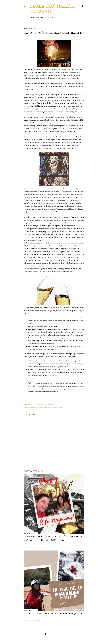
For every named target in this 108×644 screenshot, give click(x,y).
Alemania (33, 407)
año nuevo (40, 407)
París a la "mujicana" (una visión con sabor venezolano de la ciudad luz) (53, 538)
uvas (60, 407)
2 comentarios (36, 544)
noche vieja (47, 407)
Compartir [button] (27, 404)
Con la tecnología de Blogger (54, 634)
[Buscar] (83, 6)
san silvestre (55, 407)
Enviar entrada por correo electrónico (43, 404)
